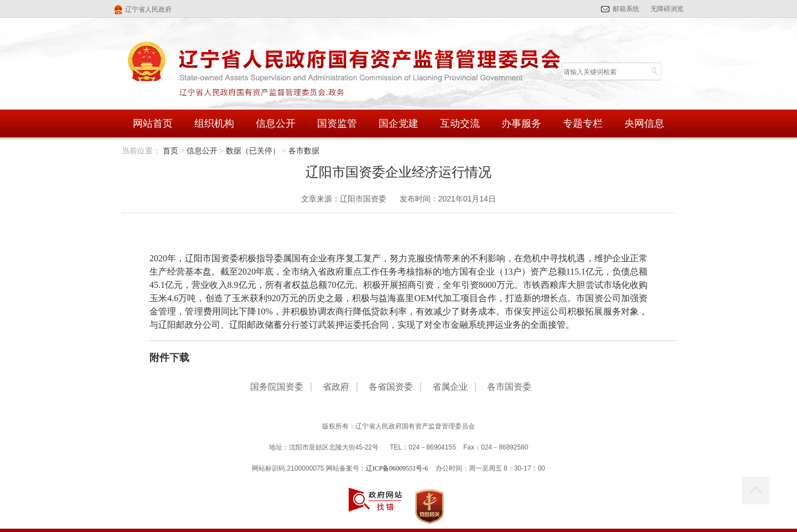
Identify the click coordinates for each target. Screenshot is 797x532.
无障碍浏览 (667, 9)
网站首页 (153, 123)
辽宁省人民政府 (148, 9)
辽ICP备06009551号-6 (397, 468)
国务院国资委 (277, 387)
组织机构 (214, 123)
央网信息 (644, 123)
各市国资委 (509, 387)
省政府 (336, 387)
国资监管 (337, 123)
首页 (170, 151)
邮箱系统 (626, 9)
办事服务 (521, 123)
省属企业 (450, 387)
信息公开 (276, 123)
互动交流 (460, 123)
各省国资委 (391, 387)
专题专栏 (583, 123)
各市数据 (304, 151)
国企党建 (398, 123)
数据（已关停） (253, 151)
